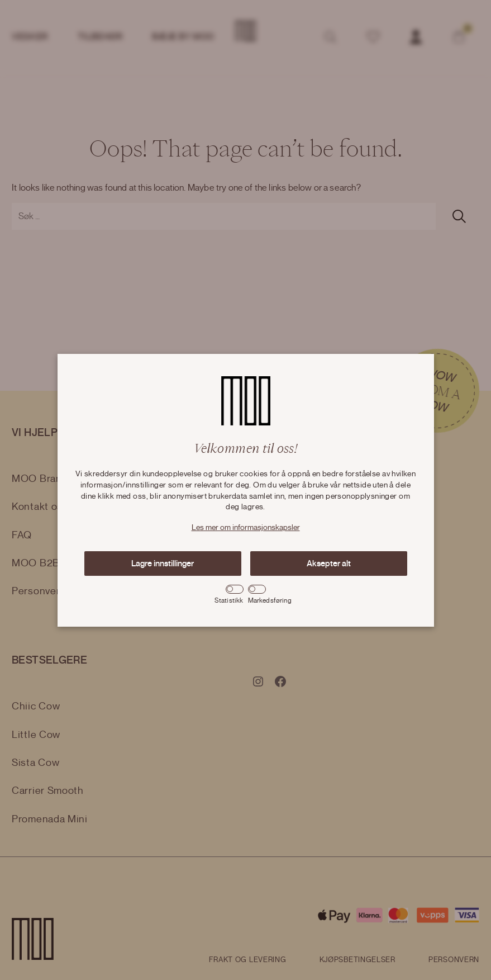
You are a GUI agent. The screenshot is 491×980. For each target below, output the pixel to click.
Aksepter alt (329, 564)
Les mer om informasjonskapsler (246, 528)
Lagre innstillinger (163, 564)
